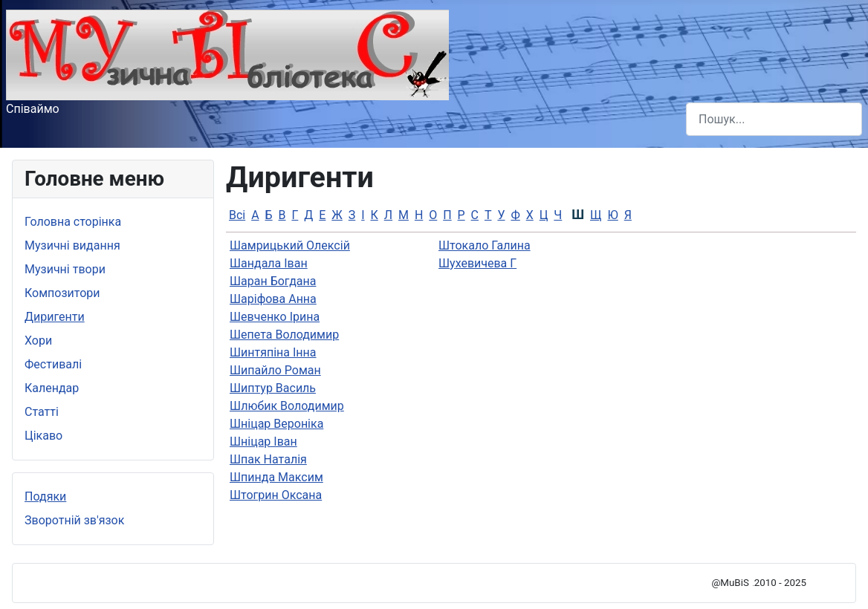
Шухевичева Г (477, 263)
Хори (38, 341)
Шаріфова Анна (273, 299)
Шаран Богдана (273, 281)
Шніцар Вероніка (276, 424)
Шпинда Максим (276, 477)
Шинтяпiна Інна (273, 352)
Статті (42, 412)
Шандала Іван (269, 263)
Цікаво (43, 436)
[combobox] (774, 119)
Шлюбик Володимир (287, 406)
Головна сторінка (73, 222)
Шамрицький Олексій (290, 245)
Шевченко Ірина (275, 317)
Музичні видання (72, 245)
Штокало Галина (485, 245)
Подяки (45, 496)
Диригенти (55, 317)
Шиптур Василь (273, 388)
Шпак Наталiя (268, 459)
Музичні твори (65, 269)
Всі (237, 215)
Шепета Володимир (284, 335)
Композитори (62, 293)
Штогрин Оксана (276, 495)
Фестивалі (53, 364)
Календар (52, 388)
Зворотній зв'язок (74, 520)
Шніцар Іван (263, 442)
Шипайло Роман (275, 370)
